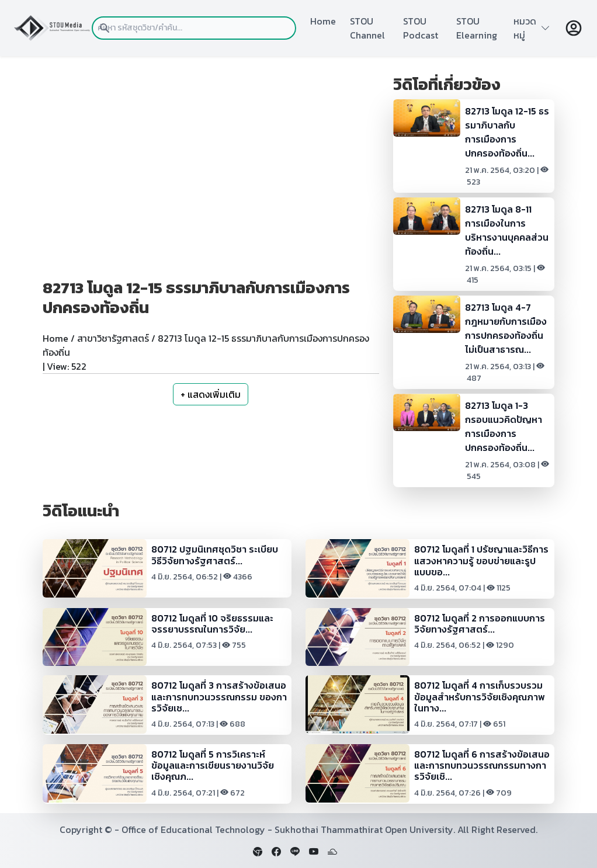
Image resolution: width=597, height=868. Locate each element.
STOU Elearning (477, 28)
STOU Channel (367, 28)
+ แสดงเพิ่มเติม (211, 394)
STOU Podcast (421, 28)
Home (323, 21)
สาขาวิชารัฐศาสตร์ (113, 338)
